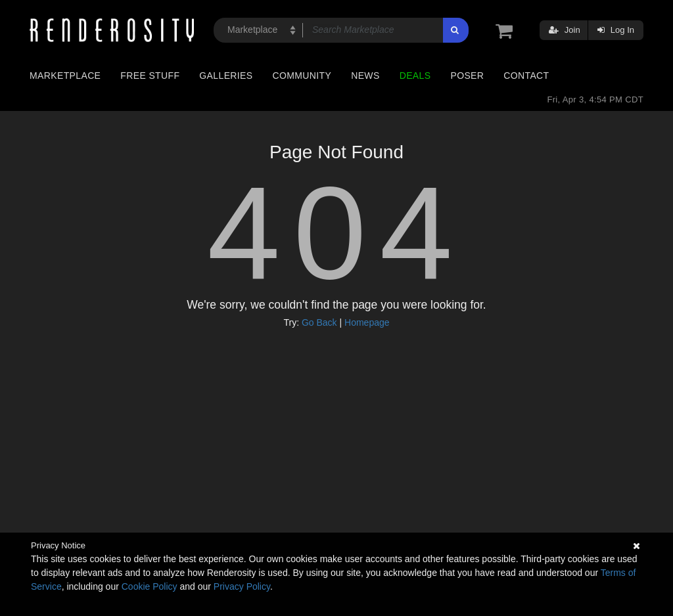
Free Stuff (150, 76)
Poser (467, 76)
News (365, 76)
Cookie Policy (150, 586)
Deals (415, 76)
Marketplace (65, 76)
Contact (526, 76)
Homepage (367, 322)
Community (302, 76)
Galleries (226, 76)
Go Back (319, 322)
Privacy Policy (242, 586)
